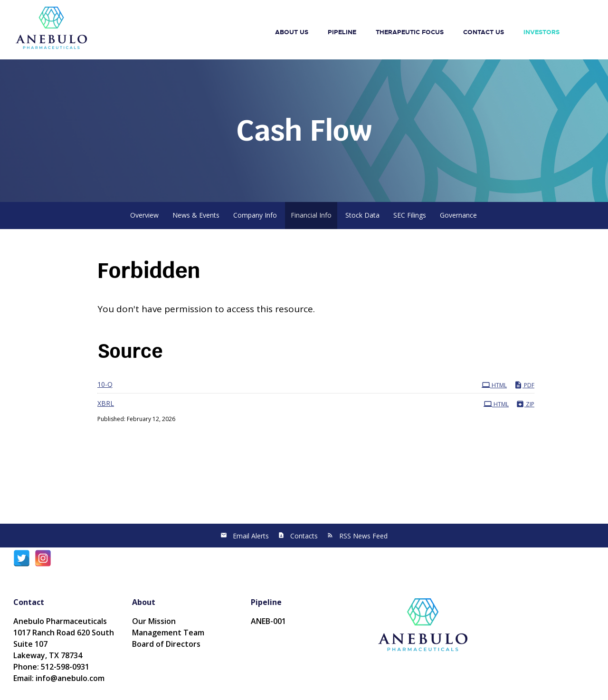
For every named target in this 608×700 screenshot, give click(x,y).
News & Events (196, 215)
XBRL (106, 403)
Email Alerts (251, 536)
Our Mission (154, 621)
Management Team (168, 633)
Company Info (255, 215)
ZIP (525, 404)
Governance (458, 215)
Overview (144, 215)
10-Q (105, 384)
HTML (494, 385)
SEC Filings (410, 215)
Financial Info (311, 215)
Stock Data (362, 215)
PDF (524, 385)
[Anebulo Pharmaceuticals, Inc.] (51, 27)
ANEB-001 (268, 621)
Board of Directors (166, 644)
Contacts (304, 536)
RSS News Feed (363, 536)
